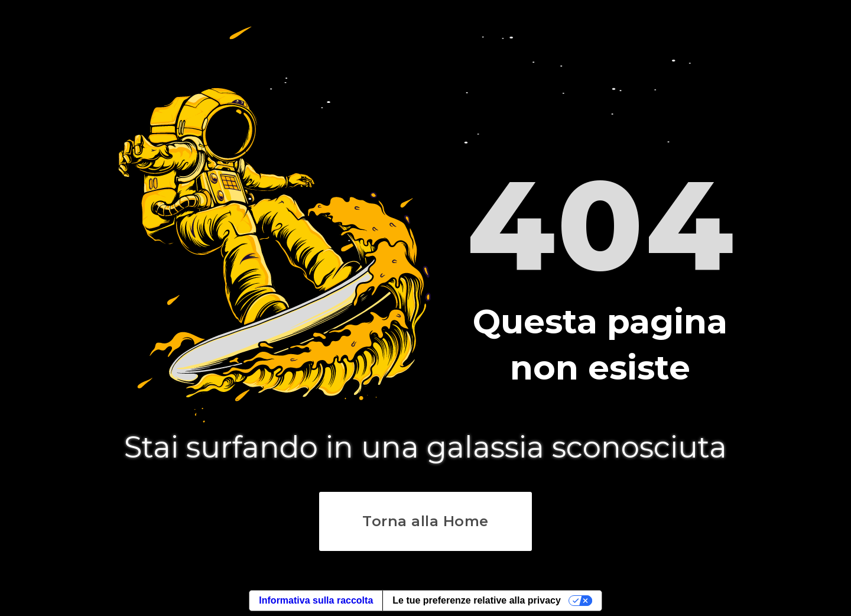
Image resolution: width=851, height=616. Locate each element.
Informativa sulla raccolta (316, 600)
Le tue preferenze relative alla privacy (477, 600)
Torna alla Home (425, 521)
